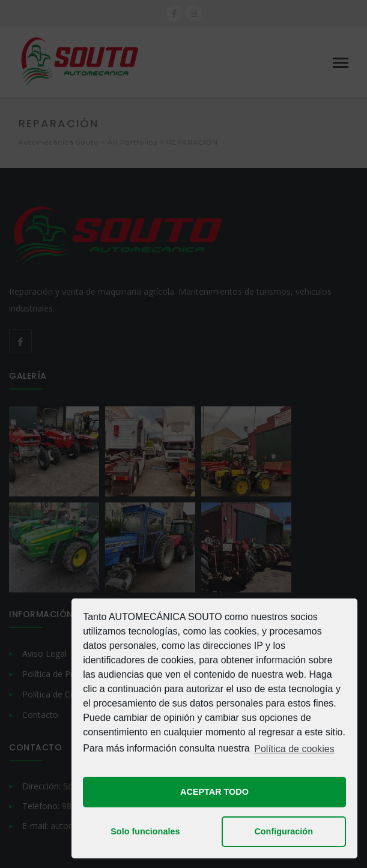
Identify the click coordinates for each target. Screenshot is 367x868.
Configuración (284, 831)
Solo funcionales (145, 831)
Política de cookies (294, 749)
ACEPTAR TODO (214, 792)
